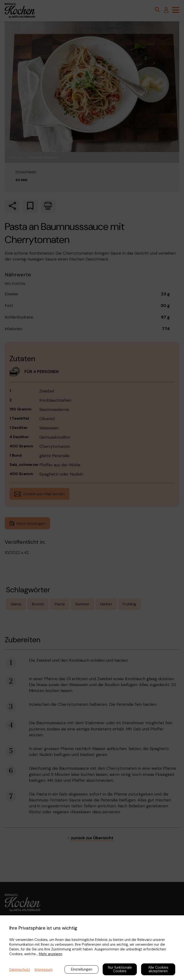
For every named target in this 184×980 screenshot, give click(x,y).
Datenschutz (20, 970)
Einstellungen (82, 969)
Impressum (44, 970)
